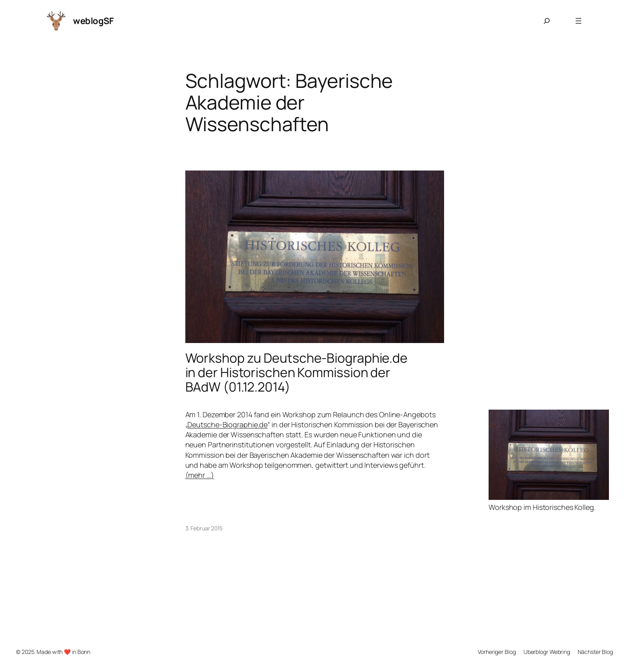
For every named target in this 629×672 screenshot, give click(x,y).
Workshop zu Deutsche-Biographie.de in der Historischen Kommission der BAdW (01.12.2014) (297, 372)
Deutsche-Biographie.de (227, 424)
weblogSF (93, 21)
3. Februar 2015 (204, 528)
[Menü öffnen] (578, 21)
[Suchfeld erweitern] (547, 21)
